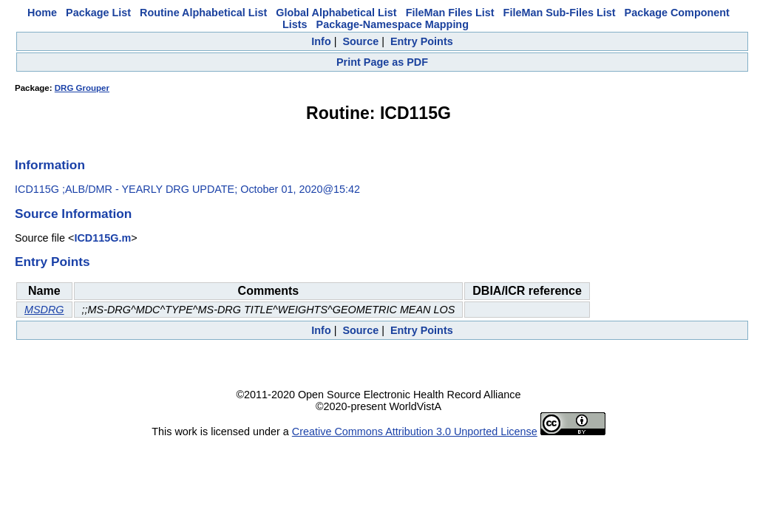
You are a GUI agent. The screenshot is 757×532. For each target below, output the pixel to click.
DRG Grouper (82, 88)
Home (42, 13)
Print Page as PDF (382, 62)
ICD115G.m (102, 238)
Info (321, 41)
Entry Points (422, 41)
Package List (98, 13)
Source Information (73, 214)
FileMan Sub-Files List (560, 13)
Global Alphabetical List (336, 13)
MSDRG (44, 310)
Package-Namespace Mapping (393, 24)
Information (50, 165)
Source (360, 41)
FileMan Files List (450, 13)
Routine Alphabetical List (203, 13)
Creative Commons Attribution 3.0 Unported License (415, 432)
